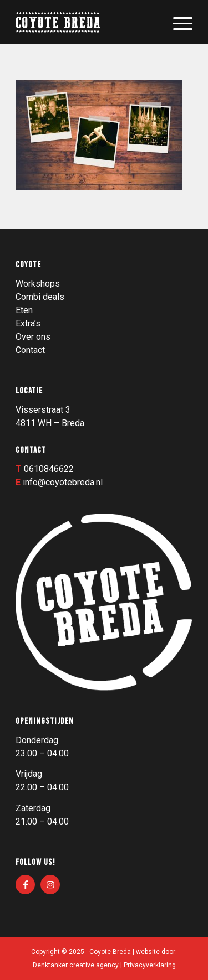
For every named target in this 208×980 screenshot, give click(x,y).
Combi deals (40, 297)
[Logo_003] (86, 22)
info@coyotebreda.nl (63, 482)
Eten (24, 310)
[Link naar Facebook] (25, 885)
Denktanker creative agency (76, 965)
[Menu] (177, 22)
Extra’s (28, 323)
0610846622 (49, 469)
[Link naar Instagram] (50, 885)
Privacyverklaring (150, 965)
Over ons (33, 337)
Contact (30, 350)
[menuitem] (177, 22)
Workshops (38, 284)
